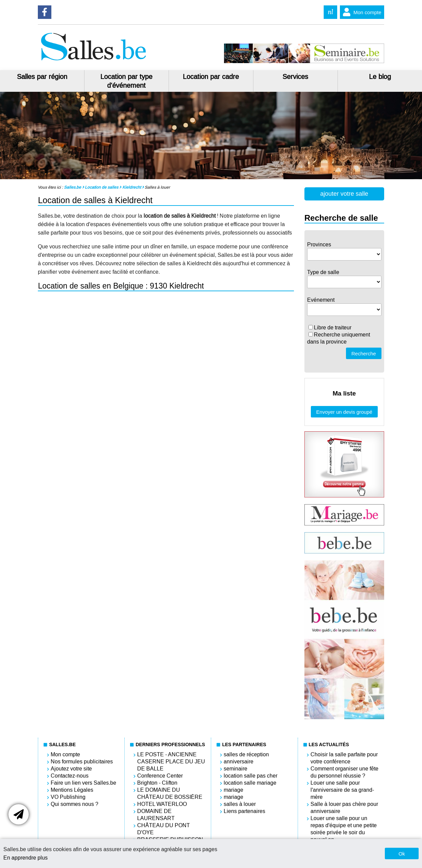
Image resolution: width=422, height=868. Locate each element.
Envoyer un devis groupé (344, 412)
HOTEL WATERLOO (162, 804)
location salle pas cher (251, 776)
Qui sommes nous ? (75, 804)
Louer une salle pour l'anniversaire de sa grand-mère (342, 790)
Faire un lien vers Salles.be (83, 783)
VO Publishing (68, 797)
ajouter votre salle (344, 194)
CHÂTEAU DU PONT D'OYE (164, 829)
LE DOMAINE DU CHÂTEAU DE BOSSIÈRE (170, 793)
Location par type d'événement (126, 81)
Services (295, 77)
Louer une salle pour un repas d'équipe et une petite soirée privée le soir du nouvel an (344, 829)
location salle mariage (250, 783)
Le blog (380, 77)
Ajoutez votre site (71, 769)
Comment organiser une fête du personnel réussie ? (344, 772)
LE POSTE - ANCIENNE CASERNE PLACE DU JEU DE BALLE (171, 762)
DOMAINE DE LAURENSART (156, 815)
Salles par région (42, 77)
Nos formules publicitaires (82, 762)
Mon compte (361, 12)
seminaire (235, 769)
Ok (402, 854)
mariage (233, 790)
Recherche (364, 354)
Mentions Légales (72, 790)
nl (330, 12)
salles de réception (246, 754)
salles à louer (240, 804)
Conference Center (160, 776)
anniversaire (239, 762)
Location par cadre (211, 77)
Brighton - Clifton (157, 783)
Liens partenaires (244, 811)
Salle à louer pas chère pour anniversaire (344, 808)
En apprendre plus (26, 858)
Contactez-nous (70, 776)
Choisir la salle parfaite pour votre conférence (344, 758)
